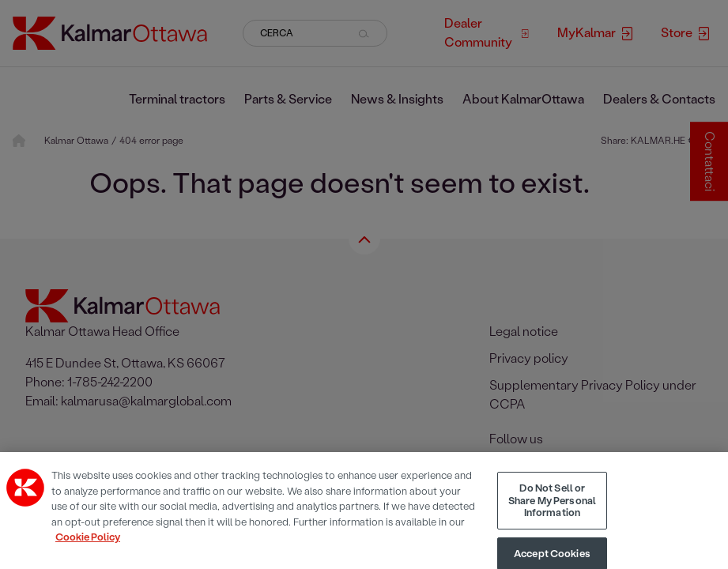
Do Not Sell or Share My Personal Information (552, 512)
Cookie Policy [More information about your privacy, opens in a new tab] (88, 549)
